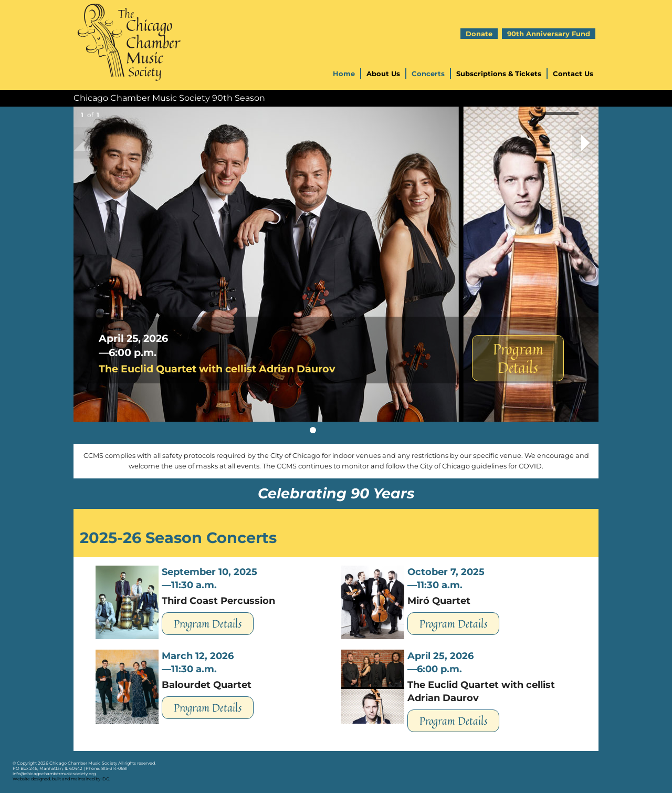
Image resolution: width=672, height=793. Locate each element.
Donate (479, 34)
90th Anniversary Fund (549, 34)
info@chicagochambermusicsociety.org (54, 774)
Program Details (518, 358)
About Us (383, 74)
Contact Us (573, 74)
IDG (105, 779)
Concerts (428, 74)
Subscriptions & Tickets (499, 74)
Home (344, 74)
